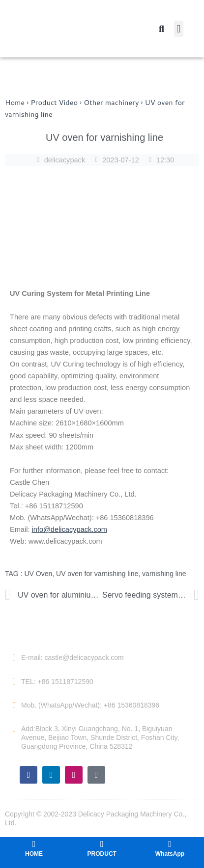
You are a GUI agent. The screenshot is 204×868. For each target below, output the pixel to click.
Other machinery (111, 102)
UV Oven (38, 574)
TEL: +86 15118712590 (57, 682)
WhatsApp (170, 854)
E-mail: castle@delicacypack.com (73, 658)
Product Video (54, 102)
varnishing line (164, 574)
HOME (34, 854)
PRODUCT (102, 854)
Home (15, 102)
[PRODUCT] (102, 844)
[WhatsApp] (170, 844)
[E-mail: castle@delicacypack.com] (14, 658)
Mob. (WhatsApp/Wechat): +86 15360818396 (90, 705)
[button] (179, 29)
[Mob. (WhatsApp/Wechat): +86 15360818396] (14, 705)
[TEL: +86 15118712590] (14, 682)
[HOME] (34, 844)
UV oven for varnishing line (97, 574)
